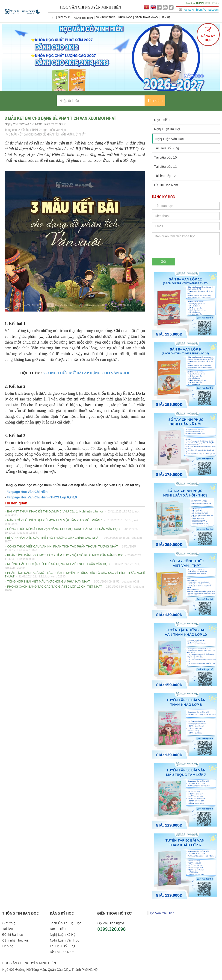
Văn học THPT (84, 18)
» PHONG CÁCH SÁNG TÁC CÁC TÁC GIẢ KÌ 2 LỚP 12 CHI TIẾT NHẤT (75, 589)
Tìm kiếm (155, 101)
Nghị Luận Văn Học (54, 130)
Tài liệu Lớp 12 (165, 176)
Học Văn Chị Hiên (161, 913)
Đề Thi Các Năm (166, 185)
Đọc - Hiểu (162, 120)
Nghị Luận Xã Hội (167, 129)
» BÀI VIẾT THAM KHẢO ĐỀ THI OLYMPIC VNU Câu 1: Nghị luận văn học (72, 513)
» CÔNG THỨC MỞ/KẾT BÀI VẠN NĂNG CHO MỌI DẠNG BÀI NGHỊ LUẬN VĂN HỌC (71, 531)
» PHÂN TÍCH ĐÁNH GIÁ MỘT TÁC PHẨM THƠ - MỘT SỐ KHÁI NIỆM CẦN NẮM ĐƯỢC (73, 557)
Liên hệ (165, 17)
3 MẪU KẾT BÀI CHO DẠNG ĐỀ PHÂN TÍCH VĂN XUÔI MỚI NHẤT (47, 134)
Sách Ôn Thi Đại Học (65, 923)
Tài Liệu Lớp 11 (166, 167)
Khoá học (125, 17)
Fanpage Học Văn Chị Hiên (27, 492)
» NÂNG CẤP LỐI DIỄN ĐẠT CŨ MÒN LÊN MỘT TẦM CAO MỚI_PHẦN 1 (71, 522)
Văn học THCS (106, 17)
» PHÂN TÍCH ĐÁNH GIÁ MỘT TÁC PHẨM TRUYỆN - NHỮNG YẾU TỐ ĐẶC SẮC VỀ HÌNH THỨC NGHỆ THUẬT (75, 575)
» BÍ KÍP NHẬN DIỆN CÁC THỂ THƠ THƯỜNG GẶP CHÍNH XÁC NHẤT (74, 540)
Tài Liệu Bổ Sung (167, 148)
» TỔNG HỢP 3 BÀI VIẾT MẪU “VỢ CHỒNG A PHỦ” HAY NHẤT (72, 582)
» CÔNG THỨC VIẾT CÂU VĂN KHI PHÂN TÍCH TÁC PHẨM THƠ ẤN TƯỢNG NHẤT (70, 548)
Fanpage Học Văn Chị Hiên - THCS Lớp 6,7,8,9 (41, 497)
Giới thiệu (65, 17)
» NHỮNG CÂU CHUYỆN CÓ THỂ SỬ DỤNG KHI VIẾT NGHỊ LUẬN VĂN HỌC (72, 566)
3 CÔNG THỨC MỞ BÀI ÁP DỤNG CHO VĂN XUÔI (86, 373)
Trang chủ (11, 130)
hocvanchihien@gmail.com (201, 10)
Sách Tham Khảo (146, 17)
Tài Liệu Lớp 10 (166, 157)
